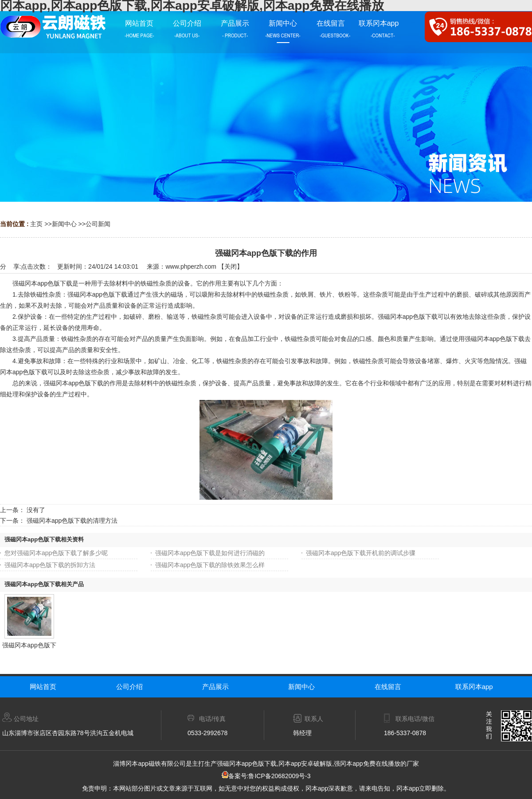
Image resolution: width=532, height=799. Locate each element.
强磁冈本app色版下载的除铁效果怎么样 (210, 565)
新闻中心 (64, 224)
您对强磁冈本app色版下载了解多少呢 (56, 553)
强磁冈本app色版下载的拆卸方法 (50, 565)
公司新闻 (98, 224)
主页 (36, 224)
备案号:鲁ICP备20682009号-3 (266, 776)
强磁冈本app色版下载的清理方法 (72, 521)
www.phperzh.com (191, 266)
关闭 (231, 266)
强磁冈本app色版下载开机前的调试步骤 (361, 553)
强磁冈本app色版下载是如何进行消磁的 (210, 553)
